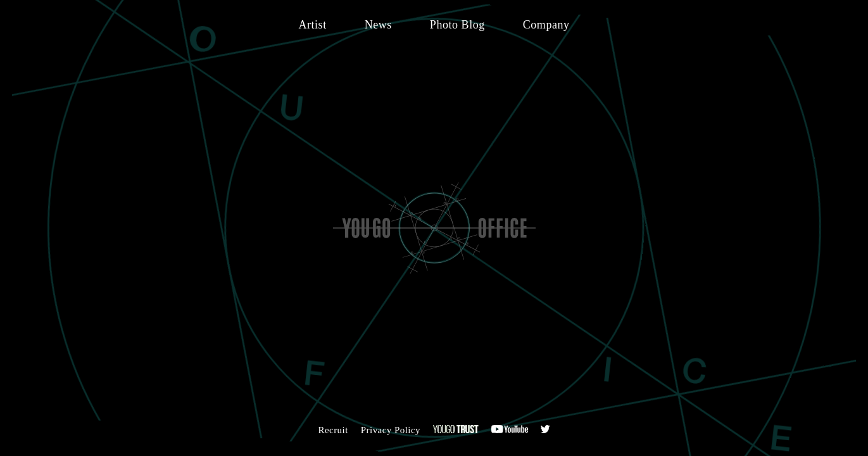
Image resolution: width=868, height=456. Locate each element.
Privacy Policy (391, 430)
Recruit (333, 430)
